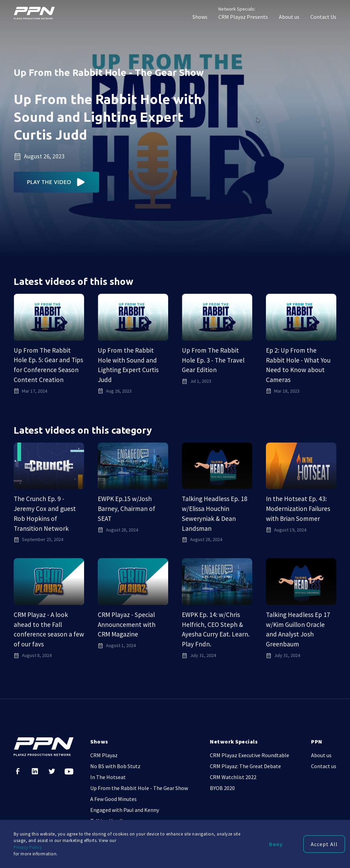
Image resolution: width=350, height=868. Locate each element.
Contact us (324, 766)
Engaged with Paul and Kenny (125, 810)
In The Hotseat (108, 777)
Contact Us (323, 17)
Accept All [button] (324, 844)
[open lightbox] (57, 182)
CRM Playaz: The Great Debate (245, 766)
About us (289, 17)
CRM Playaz (104, 755)
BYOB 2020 (222, 788)
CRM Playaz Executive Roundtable (250, 755)
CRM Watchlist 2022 (233, 777)
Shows (200, 17)
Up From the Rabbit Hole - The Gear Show (139, 788)
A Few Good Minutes (113, 799)
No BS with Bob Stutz (115, 766)
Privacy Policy (28, 847)
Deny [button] (276, 844)
